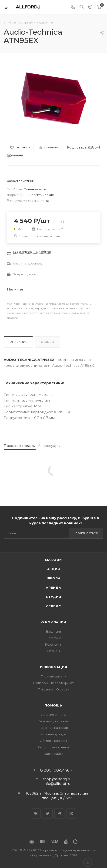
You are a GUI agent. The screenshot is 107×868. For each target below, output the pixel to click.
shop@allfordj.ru (57, 779)
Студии (53, 597)
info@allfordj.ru (57, 784)
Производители (54, 676)
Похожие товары (20, 446)
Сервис (53, 606)
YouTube (71, 814)
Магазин (53, 560)
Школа (54, 578)
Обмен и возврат (53, 741)
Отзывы (48, 342)
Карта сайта (54, 754)
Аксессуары (49, 446)
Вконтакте (36, 814)
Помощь (53, 705)
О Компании (54, 622)
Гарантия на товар (53, 728)
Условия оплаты (53, 715)
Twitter (48, 814)
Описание (18, 342)
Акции (54, 569)
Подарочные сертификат (53, 683)
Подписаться (87, 533)
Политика (53, 638)
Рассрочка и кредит (53, 747)
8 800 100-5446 (55, 770)
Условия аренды (53, 734)
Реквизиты (54, 644)
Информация (54, 667)
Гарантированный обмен (32, 252)
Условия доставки (54, 721)
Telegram (59, 814)
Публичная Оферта (53, 689)
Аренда (53, 587)
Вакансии (53, 631)
